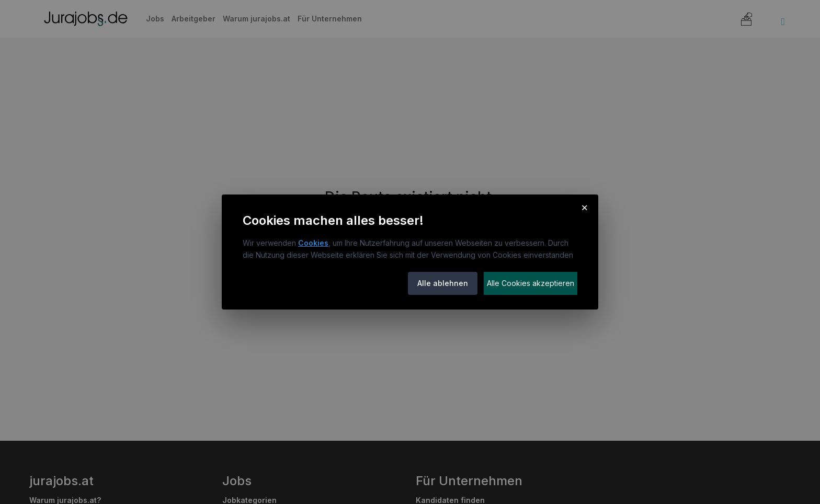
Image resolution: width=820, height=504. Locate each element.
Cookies (313, 243)
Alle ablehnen (443, 283)
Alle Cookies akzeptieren (531, 283)
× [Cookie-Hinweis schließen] (584, 207)
